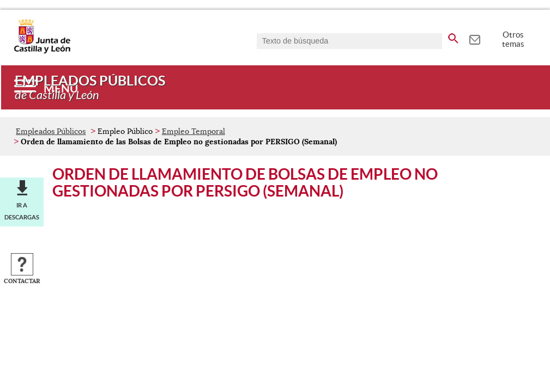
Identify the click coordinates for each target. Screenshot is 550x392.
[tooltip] (475, 38)
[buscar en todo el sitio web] (453, 36)
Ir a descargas (22, 211)
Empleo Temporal (194, 131)
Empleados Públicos (51, 131)
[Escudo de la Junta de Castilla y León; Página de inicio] (42, 51)
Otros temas (513, 39)
